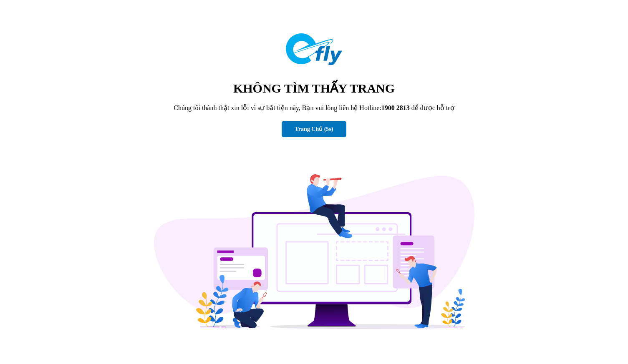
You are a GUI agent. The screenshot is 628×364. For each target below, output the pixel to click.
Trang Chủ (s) (314, 129)
